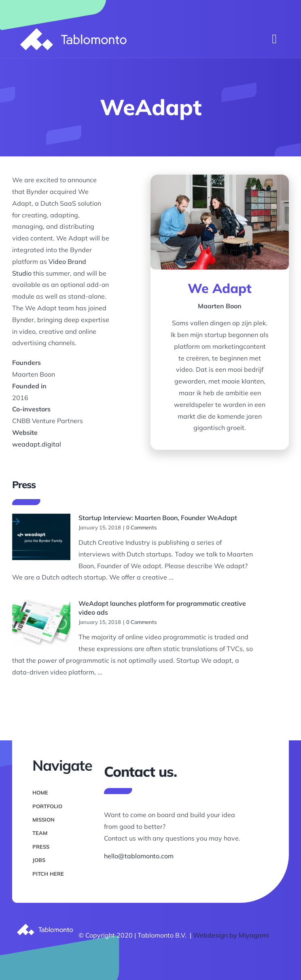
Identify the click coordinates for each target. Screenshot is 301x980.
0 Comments (141, 527)
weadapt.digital (37, 444)
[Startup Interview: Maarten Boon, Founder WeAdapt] (41, 537)
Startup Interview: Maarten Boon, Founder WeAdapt (158, 518)
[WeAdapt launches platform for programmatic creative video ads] (41, 623)
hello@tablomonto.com (139, 856)
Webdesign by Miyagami (231, 935)
